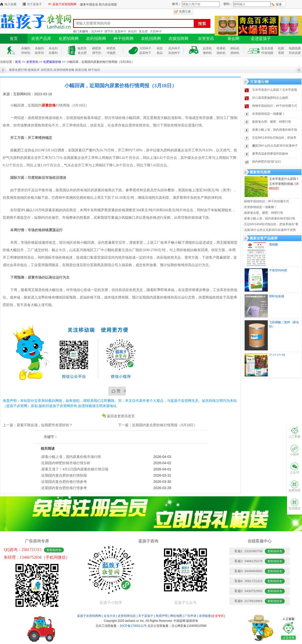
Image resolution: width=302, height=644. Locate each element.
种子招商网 (124, 39)
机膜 (281, 48)
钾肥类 (111, 48)
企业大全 (110, 616)
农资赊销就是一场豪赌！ (269, 114)
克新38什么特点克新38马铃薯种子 (275, 146)
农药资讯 (47, 70)
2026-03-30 (162, 482)
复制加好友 (54, 550)
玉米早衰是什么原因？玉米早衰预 (275, 90)
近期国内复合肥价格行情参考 (64, 482)
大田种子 (156, 31)
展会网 (233, 39)
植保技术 (34, 70)
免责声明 (162, 616)
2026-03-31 (162, 475)
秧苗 (160, 48)
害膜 (281, 53)
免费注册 (185, 11)
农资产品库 (41, 39)
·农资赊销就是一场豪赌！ (260, 207)
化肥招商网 (69, 39)
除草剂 (39, 53)
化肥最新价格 (52, 62)
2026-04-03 (162, 457)
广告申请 (190, 616)
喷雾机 (221, 48)
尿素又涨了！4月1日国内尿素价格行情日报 (75, 469)
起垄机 (207, 48)
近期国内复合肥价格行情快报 (64, 475)
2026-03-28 (162, 488)
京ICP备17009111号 (133, 626)
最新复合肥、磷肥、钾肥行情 (272, 122)
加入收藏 (10, 4)
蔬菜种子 (121, 31)
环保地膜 (267, 53)
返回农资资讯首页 (121, 416)
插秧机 (235, 53)
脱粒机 (221, 53)
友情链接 (212, 616)
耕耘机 (235, 48)
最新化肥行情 (18, 70)
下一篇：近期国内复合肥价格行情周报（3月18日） (158, 425)
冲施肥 (111, 53)
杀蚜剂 (39, 48)
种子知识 (94, 70)
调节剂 (109, 31)
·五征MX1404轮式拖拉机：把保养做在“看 (271, 224)
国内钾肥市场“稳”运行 (267, 162)
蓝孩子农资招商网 (64, 4)
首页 (14, 39)
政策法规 (81, 70)
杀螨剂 (26, 48)
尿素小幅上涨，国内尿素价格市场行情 (71, 457)
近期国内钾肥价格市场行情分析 (66, 463)
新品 (160, 53)
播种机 (207, 53)
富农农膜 (267, 48)
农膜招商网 (178, 39)
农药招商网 (96, 39)
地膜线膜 (295, 48)
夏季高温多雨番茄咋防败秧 (270, 154)
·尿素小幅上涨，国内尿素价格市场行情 (269, 218)
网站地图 (176, 616)
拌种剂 (26, 53)
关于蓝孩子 (34, 4)
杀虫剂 (132, 31)
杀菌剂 (53, 53)
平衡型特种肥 (278, 270)
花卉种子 (97, 31)
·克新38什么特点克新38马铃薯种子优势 (270, 230)
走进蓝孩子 (261, 39)
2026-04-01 (162, 469)
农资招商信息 (127, 616)
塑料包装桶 (277, 296)
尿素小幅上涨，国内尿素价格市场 (275, 130)
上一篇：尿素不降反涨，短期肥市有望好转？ (38, 425)
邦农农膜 (295, 53)
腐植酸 (274, 244)
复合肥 (143, 31)
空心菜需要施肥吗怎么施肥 (270, 98)
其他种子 (174, 53)
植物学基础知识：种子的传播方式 (275, 106)
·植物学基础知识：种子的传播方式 (266, 201)
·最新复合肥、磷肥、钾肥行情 (263, 213)
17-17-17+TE (277, 355)
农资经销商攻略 (64, 70)
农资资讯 (206, 39)
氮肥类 (82, 48)
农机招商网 (151, 39)
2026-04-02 (162, 463)
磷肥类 (97, 48)
